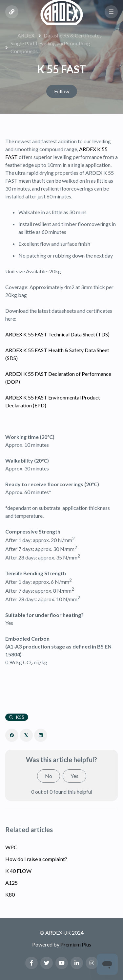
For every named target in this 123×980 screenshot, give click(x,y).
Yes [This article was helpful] (74, 776)
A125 (11, 883)
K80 (10, 894)
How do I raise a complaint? (36, 859)
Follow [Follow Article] (62, 91)
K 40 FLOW (18, 871)
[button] (111, 12)
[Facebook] (12, 735)
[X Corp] (26, 735)
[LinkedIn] (41, 735)
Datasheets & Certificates (73, 35)
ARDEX (26, 35)
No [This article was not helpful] (49, 776)
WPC (11, 847)
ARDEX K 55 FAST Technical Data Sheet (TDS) (57, 334)
